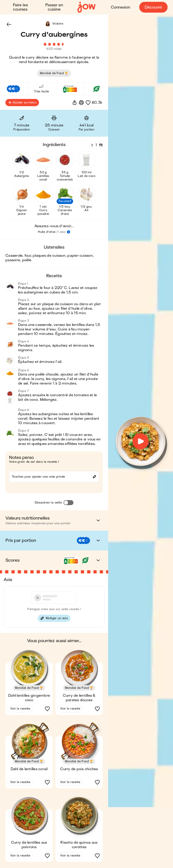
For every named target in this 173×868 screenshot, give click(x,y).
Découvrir (153, 7)
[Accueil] (86, 7)
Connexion (121, 7)
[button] (9, 24)
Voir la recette (20, 709)
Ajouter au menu (22, 103)
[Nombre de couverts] (97, 146)
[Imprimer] (81, 103)
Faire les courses (20, 7)
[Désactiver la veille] (68, 503)
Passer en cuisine (54, 7)
